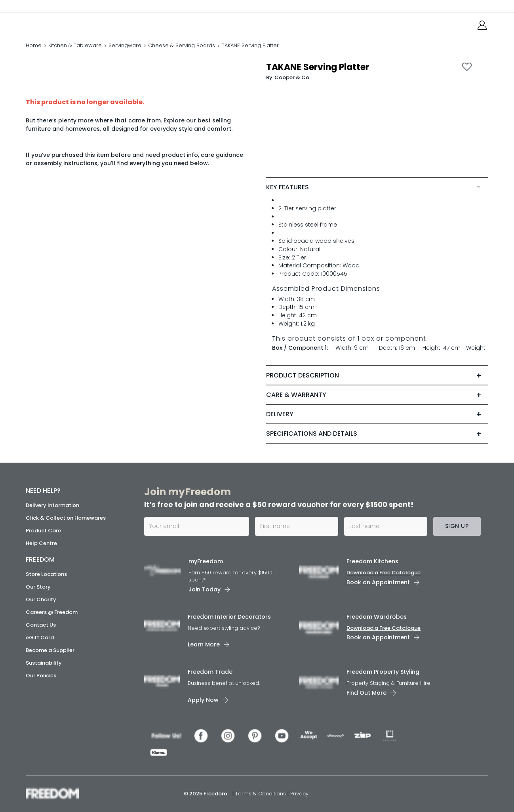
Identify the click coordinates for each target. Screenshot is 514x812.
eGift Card (40, 638)
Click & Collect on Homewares (66, 518)
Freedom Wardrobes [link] (377, 617)
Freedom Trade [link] (210, 672)
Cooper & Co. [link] (292, 77)
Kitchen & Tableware (75, 45)
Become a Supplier (50, 650)
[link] (61, 23)
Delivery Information (52, 505)
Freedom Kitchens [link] (372, 561)
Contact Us (41, 625)
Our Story (38, 587)
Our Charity (41, 599)
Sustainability (44, 663)
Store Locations (46, 574)
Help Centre (41, 543)
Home (34, 45)
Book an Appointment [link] (378, 582)
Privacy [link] (299, 794)
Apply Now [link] (203, 700)
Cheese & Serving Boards (182, 45)
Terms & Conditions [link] (261, 794)
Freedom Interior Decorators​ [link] (229, 617)
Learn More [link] (204, 644)
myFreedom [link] (206, 561)
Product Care (43, 531)
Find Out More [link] (366, 693)
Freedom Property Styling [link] (383, 672)
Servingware (125, 45)
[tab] (377, 187)
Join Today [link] (205, 589)
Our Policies (41, 676)
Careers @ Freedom (52, 612)
